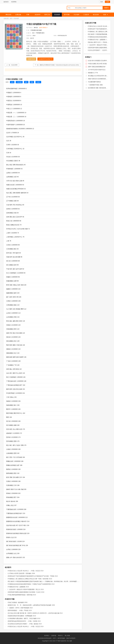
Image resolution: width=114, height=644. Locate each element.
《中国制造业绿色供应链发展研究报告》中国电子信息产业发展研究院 (29, 584)
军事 (28, 15)
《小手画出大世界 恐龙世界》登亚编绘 (19, 573)
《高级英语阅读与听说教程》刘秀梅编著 (20, 616)
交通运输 (18, 15)
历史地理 (57, 15)
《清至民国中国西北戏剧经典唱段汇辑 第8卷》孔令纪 (24, 592)
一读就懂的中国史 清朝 (95, 85)
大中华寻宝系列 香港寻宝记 (97, 70)
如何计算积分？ (44, 28)
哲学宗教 (67, 15)
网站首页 (8, 15)
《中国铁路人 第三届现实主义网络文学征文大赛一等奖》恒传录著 (28, 579)
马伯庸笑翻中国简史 (94, 82)
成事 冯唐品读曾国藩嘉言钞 (97, 67)
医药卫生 (47, 15)
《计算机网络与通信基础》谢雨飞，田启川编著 (22, 618)
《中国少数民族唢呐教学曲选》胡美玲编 (20, 595)
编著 (26, 82)
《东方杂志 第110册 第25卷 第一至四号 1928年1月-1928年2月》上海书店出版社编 (33, 613)
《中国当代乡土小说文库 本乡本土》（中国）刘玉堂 (23, 571)
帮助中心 (60, 636)
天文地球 (76, 15)
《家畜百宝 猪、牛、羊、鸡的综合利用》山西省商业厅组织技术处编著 (29, 605)
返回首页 (6, 2)
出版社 (38, 82)
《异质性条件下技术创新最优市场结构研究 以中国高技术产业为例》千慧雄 (30, 576)
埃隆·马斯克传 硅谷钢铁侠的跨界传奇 (100, 79)
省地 (12, 82)
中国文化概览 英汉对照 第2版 (97, 64)
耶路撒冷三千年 (93, 73)
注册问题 (54, 636)
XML (68, 641)
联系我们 (47, 636)
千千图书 (17, 9)
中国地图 (19, 82)
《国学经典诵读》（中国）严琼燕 (17, 610)
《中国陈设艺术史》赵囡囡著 (16, 587)
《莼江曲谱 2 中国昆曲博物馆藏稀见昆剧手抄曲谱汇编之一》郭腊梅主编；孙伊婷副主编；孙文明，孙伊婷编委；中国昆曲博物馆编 (48, 581)
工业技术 (86, 15)
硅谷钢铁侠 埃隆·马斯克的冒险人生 (99, 88)
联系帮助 (14, 2)
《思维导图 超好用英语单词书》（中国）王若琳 (22, 621)
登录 (102, 2)
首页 (11, 18)
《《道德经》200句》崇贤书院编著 (18, 608)
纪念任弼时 (14, 65)
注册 (107, 2)
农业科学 (38, 15)
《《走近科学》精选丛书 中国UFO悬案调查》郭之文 (23, 589)
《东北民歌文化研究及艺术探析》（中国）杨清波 (22, 624)
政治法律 (96, 15)
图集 (32, 82)
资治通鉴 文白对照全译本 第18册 (98, 76)
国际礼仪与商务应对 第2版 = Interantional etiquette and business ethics (59, 65)
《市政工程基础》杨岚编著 (15, 602)
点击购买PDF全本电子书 (45, 59)
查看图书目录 (31, 59)
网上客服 (67, 636)
